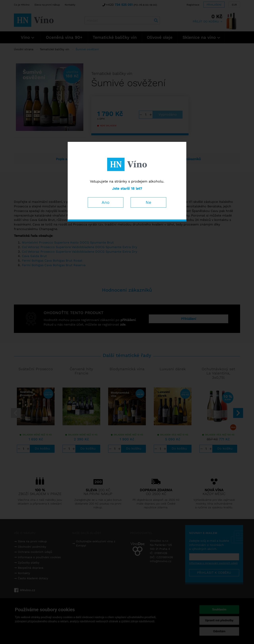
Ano (106, 202)
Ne (148, 202)
